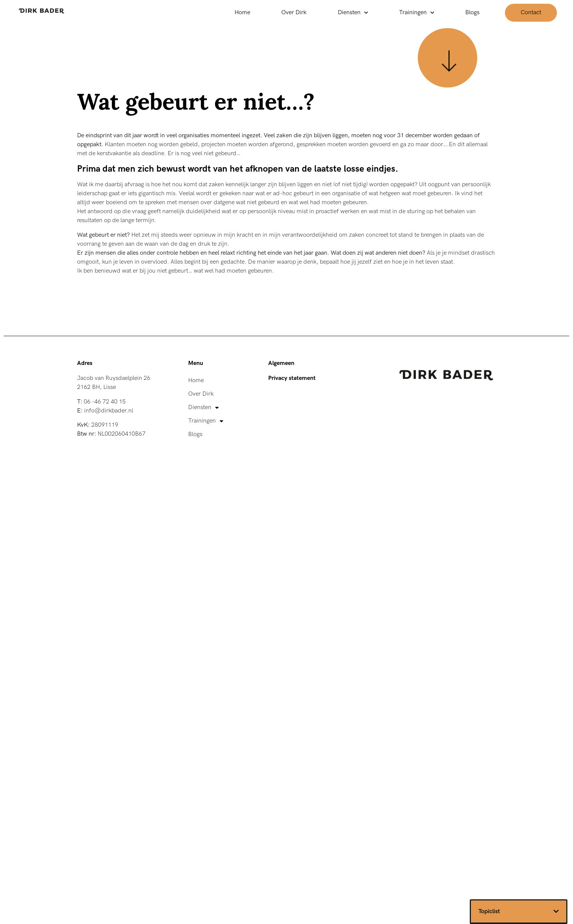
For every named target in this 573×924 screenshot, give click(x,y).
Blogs (472, 13)
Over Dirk (294, 13)
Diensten (353, 13)
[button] (556, 911)
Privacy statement (292, 378)
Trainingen (417, 13)
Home (242, 13)
